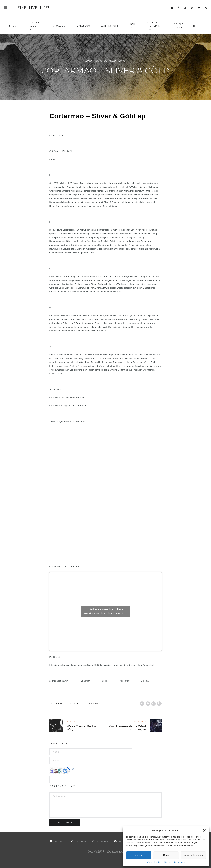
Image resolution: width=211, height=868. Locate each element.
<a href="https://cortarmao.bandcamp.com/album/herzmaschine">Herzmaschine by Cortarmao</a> (78, 489)
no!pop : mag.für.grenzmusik (101, 61)
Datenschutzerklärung (175, 862)
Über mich (132, 26)
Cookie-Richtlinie (155, 862)
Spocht (14, 26)
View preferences (193, 855)
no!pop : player (180, 26)
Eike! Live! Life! (34, 8)
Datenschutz (109, 26)
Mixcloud (59, 26)
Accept (139, 855)
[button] (204, 830)
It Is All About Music (35, 26)
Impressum (83, 26)
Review (122, 61)
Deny (166, 855)
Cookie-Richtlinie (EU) (153, 26)
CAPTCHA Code (61, 786)
